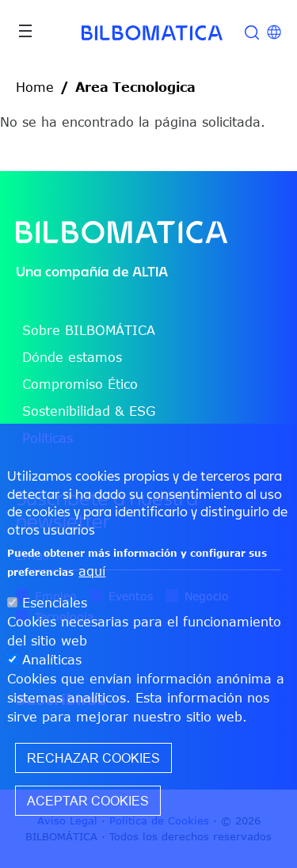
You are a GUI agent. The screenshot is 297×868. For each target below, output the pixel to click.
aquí (92, 571)
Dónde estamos (72, 357)
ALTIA (150, 271)
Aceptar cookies (88, 801)
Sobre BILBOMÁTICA (89, 330)
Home (35, 87)
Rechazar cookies (93, 758)
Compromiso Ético (80, 384)
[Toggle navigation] (25, 31)
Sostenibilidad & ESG (89, 411)
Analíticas (52, 660)
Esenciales (55, 603)
